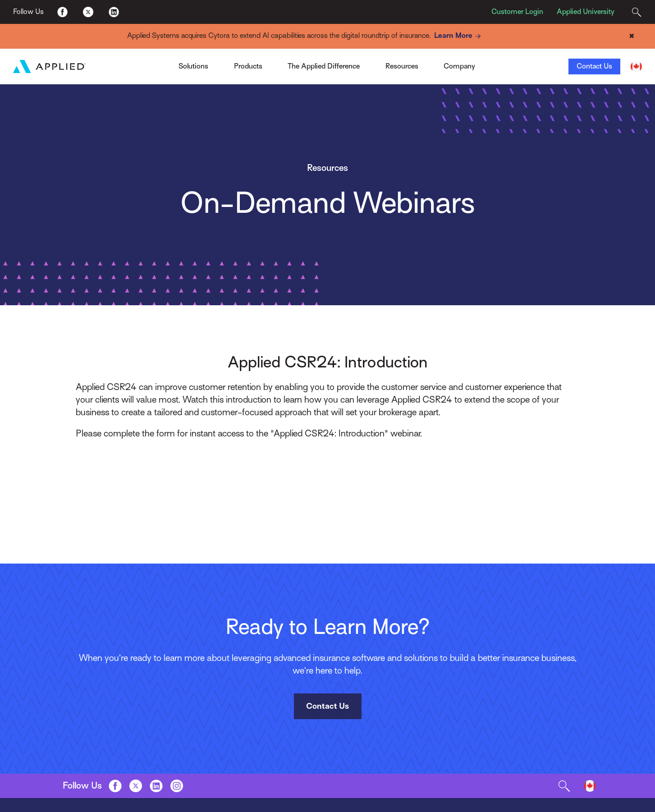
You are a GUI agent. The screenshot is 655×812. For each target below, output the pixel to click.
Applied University (586, 12)
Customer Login (517, 12)
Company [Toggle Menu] (459, 66)
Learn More (459, 36)
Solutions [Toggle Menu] (193, 66)
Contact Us (594, 66)
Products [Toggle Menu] (248, 66)
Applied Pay (161, 64)
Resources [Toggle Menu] (402, 66)
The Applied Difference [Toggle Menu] (324, 66)
